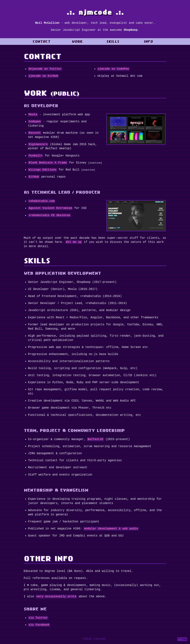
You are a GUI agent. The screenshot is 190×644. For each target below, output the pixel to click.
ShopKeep (131, 30)
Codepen (35, 122)
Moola (33, 115)
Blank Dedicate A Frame (48, 163)
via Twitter (38, 617)
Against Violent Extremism (50, 208)
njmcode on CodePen (113, 69)
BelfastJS (95, 439)
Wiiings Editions (42, 170)
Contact (42, 41)
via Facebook (39, 625)
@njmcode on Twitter (45, 69)
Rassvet (35, 133)
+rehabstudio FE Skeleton (49, 215)
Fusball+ (36, 156)
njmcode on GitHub (43, 76)
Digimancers (38, 144)
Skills (113, 41)
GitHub (34, 177)
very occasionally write (56, 596)
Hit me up (74, 242)
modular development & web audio (111, 528)
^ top (182, 639)
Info (148, 41)
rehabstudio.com (42, 201)
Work (77, 41)
